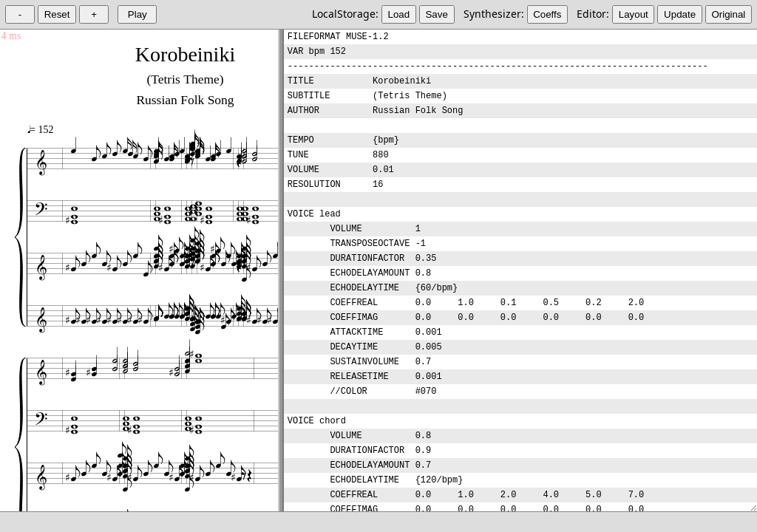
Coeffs (547, 14)
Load (399, 14)
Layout (634, 14)
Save (436, 14)
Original (728, 14)
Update (680, 14)
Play (138, 14)
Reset (57, 14)
